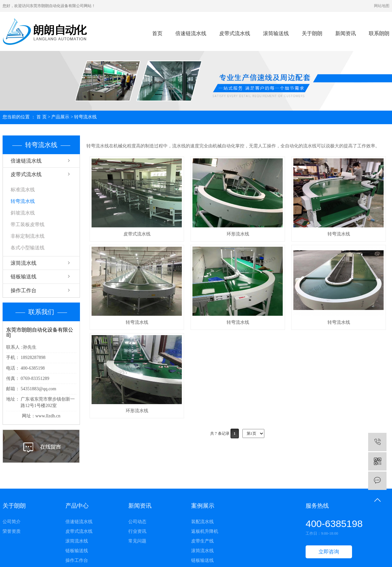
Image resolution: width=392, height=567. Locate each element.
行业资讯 (137, 531)
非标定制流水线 (28, 236)
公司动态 (137, 522)
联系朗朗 (379, 33)
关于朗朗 (312, 33)
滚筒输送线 (276, 33)
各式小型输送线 (28, 248)
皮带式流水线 (235, 33)
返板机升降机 (205, 531)
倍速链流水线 (191, 33)
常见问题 (137, 541)
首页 (157, 33)
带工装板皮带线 (28, 224)
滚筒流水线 (24, 263)
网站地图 (382, 6)
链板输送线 (24, 277)
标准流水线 (23, 190)
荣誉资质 (12, 531)
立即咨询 (329, 552)
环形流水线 (238, 234)
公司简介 (12, 522)
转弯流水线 (85, 117)
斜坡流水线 (23, 213)
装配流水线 (202, 522)
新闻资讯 (346, 33)
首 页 (42, 117)
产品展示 (60, 117)
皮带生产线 (202, 541)
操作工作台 (24, 290)
